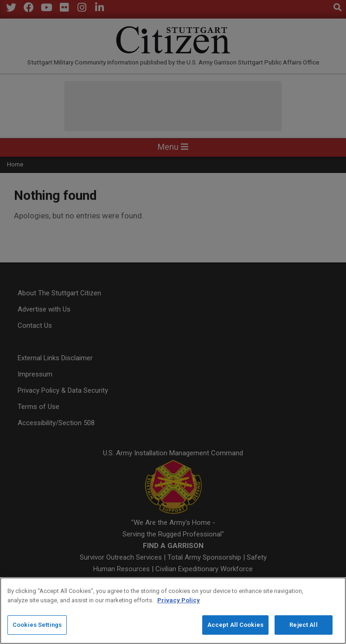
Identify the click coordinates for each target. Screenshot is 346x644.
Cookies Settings (37, 625)
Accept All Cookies (235, 625)
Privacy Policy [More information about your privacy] (179, 601)
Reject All (303, 625)
